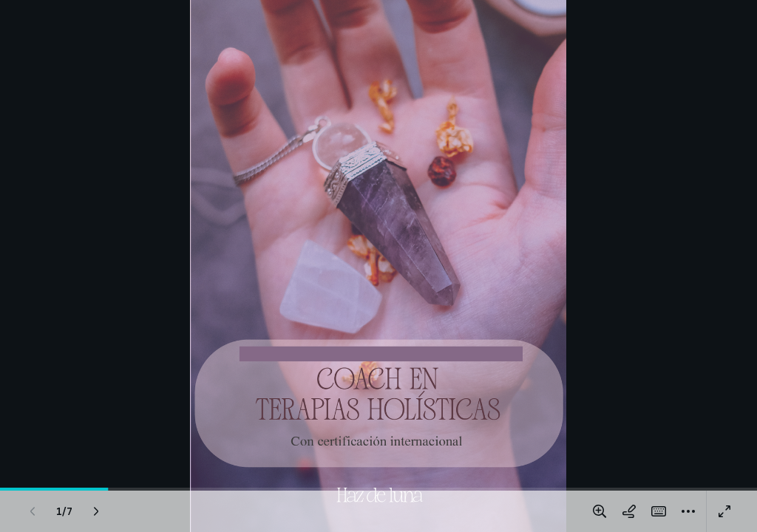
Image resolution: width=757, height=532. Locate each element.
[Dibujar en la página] (629, 511)
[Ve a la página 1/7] (64, 511)
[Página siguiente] (96, 511)
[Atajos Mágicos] (659, 511)
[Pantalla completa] (724, 511)
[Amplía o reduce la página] (600, 511)
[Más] (688, 511)
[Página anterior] (33, 511)
